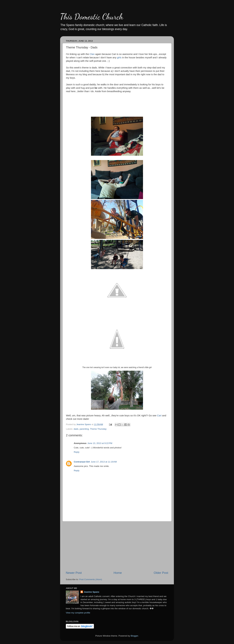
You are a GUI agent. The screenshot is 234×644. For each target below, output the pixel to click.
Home (118, 573)
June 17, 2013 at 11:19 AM (104, 462)
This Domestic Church (92, 17)
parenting (84, 429)
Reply (77, 452)
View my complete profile (78, 613)
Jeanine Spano (91, 592)
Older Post (161, 573)
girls (119, 58)
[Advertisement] (117, 546)
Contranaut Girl (82, 462)
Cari (159, 416)
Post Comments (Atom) (91, 579)
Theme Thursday (98, 429)
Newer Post (74, 573)
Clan (92, 54)
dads (76, 429)
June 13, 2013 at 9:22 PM (100, 443)
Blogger (134, 636)
